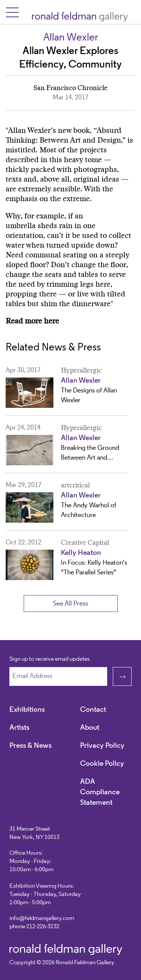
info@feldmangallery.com (42, 918)
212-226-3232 (43, 927)
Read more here (32, 321)
